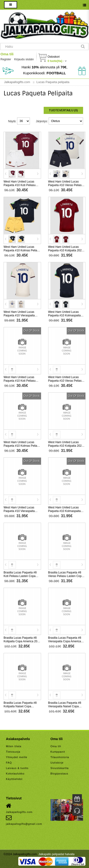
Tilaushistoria (60, 757)
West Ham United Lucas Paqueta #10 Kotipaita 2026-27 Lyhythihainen (66, 446)
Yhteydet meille (17, 757)
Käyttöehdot (14, 779)
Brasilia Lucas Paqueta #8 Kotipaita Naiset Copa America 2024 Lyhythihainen (21, 706)
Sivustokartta (60, 768)
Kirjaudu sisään (24, 59)
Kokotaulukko (15, 774)
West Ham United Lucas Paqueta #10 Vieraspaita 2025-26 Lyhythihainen (19, 315)
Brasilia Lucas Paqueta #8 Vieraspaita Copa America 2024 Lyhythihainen (65, 641)
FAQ (9, 763)
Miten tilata (14, 746)
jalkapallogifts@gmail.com (24, 820)
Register (6, 59)
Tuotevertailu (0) (63, 110)
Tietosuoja (13, 752)
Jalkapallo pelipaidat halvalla (56, 854)
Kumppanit (58, 752)
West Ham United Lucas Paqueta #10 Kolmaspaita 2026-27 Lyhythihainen (64, 511)
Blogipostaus (59, 774)
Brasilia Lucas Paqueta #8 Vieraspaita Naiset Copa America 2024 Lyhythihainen (66, 706)
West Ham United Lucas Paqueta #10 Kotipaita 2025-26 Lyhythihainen (66, 250)
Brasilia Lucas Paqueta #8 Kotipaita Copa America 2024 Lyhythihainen (22, 641)
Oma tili (7, 54)
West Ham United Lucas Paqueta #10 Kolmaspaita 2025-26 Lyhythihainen (64, 315)
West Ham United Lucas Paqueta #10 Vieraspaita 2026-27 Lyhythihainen (19, 511)
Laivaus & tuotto (17, 768)
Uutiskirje (57, 763)
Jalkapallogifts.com (19, 808)
